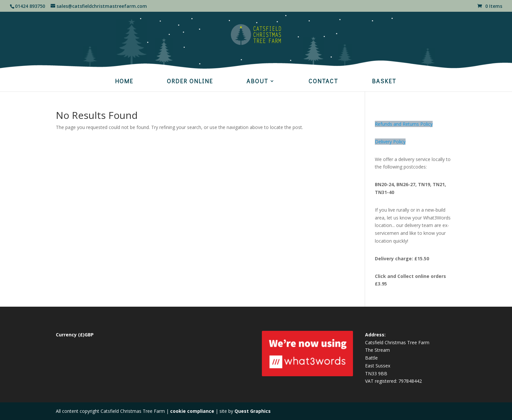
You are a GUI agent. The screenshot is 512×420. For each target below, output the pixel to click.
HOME (124, 82)
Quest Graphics (253, 411)
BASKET (384, 82)
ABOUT (257, 82)
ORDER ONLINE (190, 82)
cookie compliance (192, 411)
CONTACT (323, 82)
